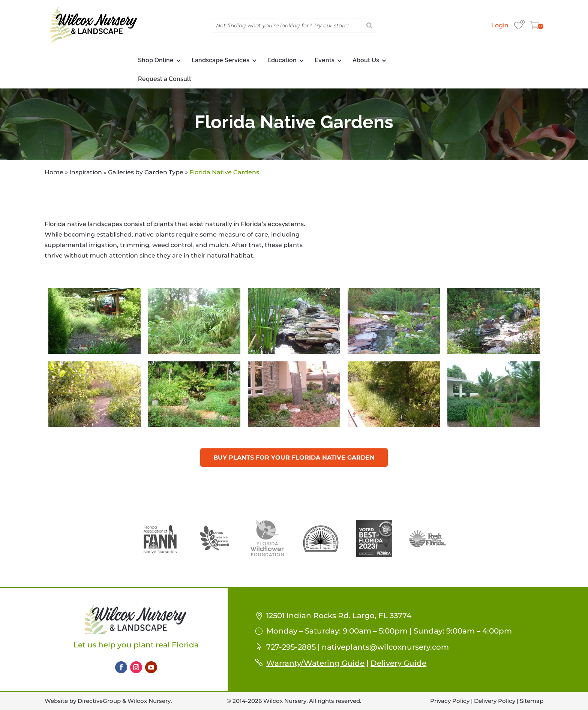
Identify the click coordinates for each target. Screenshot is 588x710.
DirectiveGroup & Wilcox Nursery (124, 701)
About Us (366, 60)
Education (282, 60)
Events (325, 60)
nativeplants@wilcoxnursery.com (385, 647)
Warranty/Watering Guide (315, 663)
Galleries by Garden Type (146, 172)
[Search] (369, 25)
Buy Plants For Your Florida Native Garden (294, 458)
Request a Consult (165, 79)
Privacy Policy (450, 701)
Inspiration (86, 172)
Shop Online (156, 60)
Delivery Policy (495, 701)
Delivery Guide (398, 663)
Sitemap (532, 701)
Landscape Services (220, 60)
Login (500, 25)
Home (54, 172)
